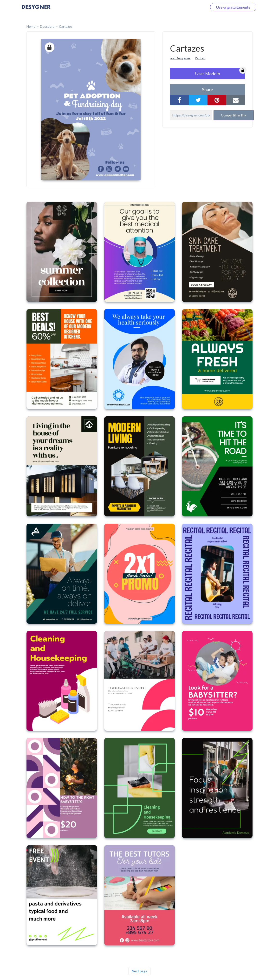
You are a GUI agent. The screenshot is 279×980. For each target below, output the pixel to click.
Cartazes (66, 26)
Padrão (200, 58)
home (31, 26)
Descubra (47, 26)
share (208, 89)
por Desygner (180, 58)
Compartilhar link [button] (234, 115)
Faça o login (192, 7)
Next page (139, 971)
